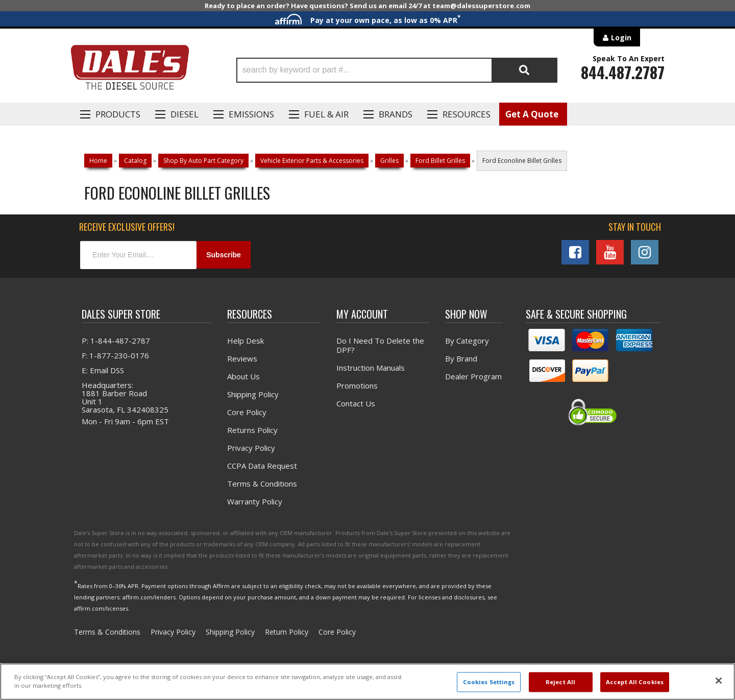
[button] (397, 70)
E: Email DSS (103, 370)
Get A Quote (532, 114)
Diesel (185, 114)
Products (118, 114)
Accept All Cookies (635, 682)
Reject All (560, 682)
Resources (467, 114)
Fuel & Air (326, 114)
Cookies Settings (489, 682)
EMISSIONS (251, 114)
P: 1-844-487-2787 (116, 340)
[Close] (719, 681)
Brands (396, 114)
